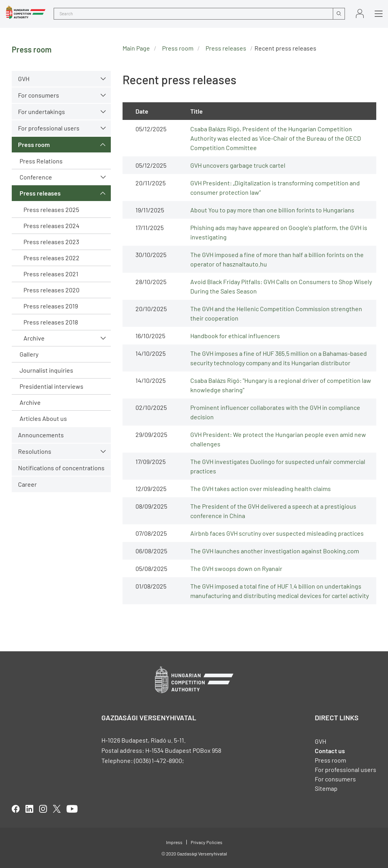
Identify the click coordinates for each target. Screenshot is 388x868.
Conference (36, 177)
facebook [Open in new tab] (16, 809)
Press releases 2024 (51, 226)
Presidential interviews (51, 386)
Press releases (40, 193)
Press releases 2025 (51, 209)
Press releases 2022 (51, 258)
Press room (34, 144)
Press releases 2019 (51, 306)
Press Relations (41, 161)
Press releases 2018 (51, 322)
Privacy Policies (207, 842)
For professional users (49, 128)
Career (27, 484)
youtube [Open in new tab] (72, 809)
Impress (174, 842)
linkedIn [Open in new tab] (29, 809)
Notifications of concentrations (61, 468)
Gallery (29, 354)
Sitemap (326, 788)
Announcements (41, 435)
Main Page (136, 48)
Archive (34, 338)
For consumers (39, 95)
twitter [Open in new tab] (57, 809)
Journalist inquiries (46, 370)
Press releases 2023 (51, 242)
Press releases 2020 (51, 290)
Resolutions (35, 451)
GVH (24, 79)
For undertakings (42, 111)
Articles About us (43, 418)
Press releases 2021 (51, 274)
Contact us (330, 751)
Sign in (360, 14)
